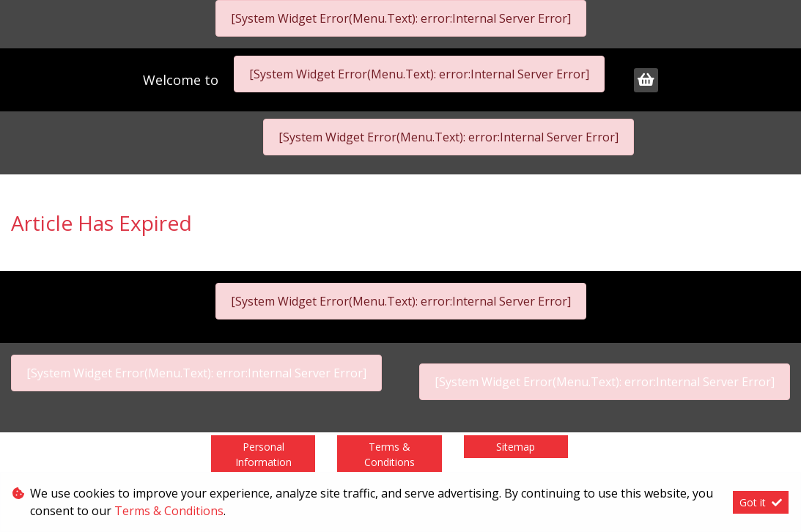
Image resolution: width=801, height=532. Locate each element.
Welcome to (182, 80)
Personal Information (263, 454)
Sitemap (516, 447)
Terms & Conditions (390, 454)
